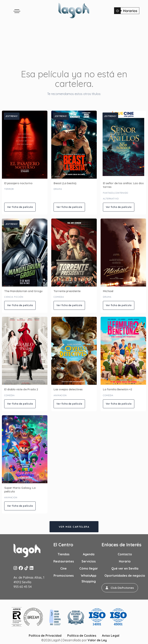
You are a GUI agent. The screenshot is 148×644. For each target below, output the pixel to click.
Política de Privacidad (45, 636)
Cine (63, 568)
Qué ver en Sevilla (125, 568)
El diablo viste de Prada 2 (21, 389)
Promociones (64, 576)
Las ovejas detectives (68, 389)
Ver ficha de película (20, 207)
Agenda (89, 554)
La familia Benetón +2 (118, 389)
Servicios (89, 561)
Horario (125, 561)
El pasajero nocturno (18, 183)
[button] (120, 588)
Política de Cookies (82, 636)
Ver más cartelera (74, 527)
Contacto (125, 554)
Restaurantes (64, 561)
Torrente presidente (67, 291)
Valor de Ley (97, 640)
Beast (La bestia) (65, 183)
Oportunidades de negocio (125, 576)
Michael (108, 291)
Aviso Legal (111, 636)
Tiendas (63, 554)
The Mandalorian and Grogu (23, 291)
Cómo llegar (89, 568)
